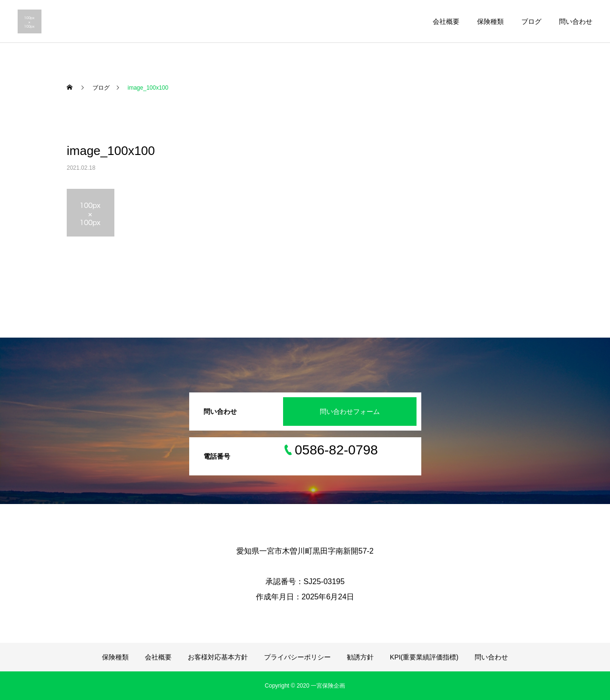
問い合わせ (576, 21)
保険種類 (490, 21)
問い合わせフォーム (350, 412)
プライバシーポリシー (297, 657)
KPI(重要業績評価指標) (424, 657)
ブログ (531, 21)
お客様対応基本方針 (218, 657)
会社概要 (446, 21)
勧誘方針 (360, 657)
